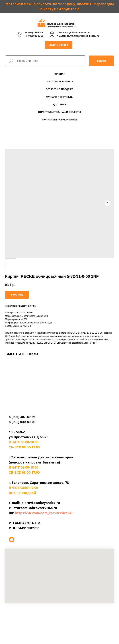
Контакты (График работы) (59, 120)
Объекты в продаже (59, 89)
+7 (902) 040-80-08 (34, 36)
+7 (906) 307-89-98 (34, 33)
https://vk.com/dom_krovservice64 (43, 513)
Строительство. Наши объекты (59, 112)
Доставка (59, 104)
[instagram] (12, 540)
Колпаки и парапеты (59, 97)
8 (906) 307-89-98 (22, 417)
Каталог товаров (59, 82)
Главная (59, 74)
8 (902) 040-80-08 (22, 422)
